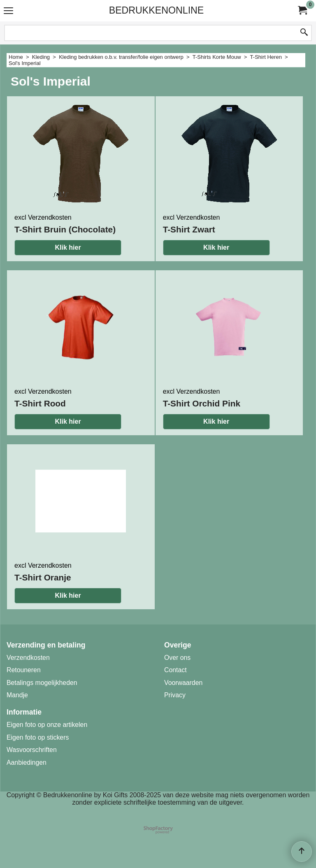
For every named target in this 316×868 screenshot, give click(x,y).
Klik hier (68, 247)
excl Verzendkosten (43, 217)
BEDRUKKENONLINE (157, 10)
